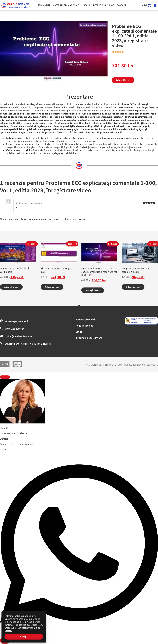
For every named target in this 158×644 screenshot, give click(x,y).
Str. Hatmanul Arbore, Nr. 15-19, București (28, 344)
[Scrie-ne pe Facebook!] (1, 321)
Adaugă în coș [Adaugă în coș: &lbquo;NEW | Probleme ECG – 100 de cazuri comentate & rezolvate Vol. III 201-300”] (93, 290)
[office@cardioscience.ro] (1, 336)
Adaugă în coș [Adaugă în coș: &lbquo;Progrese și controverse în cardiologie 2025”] (133, 287)
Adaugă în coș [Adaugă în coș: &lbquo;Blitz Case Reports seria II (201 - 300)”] (52, 287)
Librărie (86, 5)
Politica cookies (84, 326)
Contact (121, 5)
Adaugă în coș (123, 80)
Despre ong (100, 5)
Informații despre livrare (89, 338)
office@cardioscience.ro (18, 336)
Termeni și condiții (85, 320)
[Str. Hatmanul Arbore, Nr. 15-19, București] (1, 343)
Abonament (44, 5)
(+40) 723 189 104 (15, 329)
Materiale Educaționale (66, 5)
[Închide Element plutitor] (5, 377)
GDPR (79, 332)
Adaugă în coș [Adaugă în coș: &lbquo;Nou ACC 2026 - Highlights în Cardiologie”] (11, 287)
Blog (111, 5)
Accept (24, 637)
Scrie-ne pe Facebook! (17, 321)
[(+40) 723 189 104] (1, 328)
